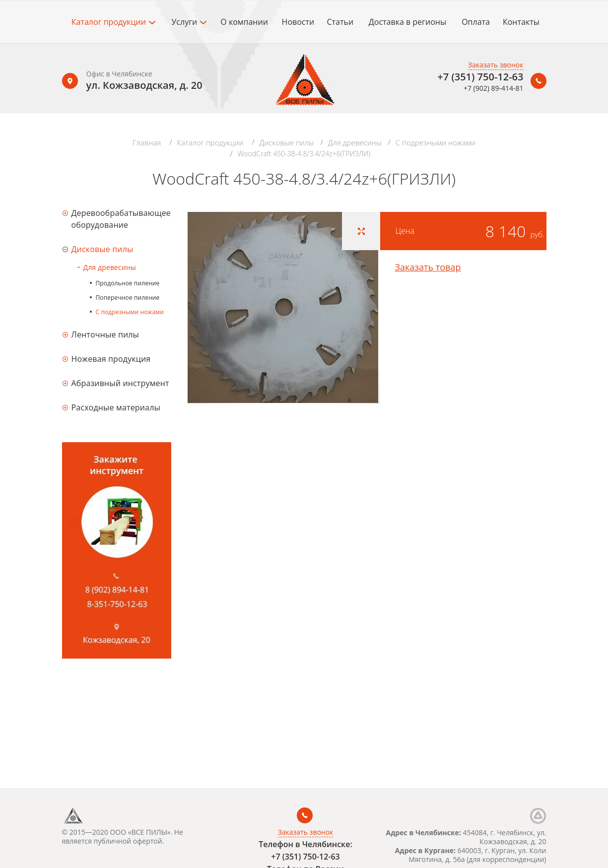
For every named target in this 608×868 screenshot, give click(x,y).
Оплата (476, 22)
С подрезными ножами (436, 142)
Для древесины (355, 142)
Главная (147, 142)
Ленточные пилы (105, 334)
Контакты (521, 22)
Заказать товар (428, 267)
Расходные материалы (116, 407)
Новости (298, 22)
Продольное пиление (128, 283)
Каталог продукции (113, 22)
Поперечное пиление (128, 298)
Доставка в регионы (407, 22)
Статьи (340, 22)
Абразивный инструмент (120, 383)
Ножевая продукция (111, 359)
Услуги (189, 22)
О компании (244, 22)
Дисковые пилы (287, 142)
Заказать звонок (496, 65)
